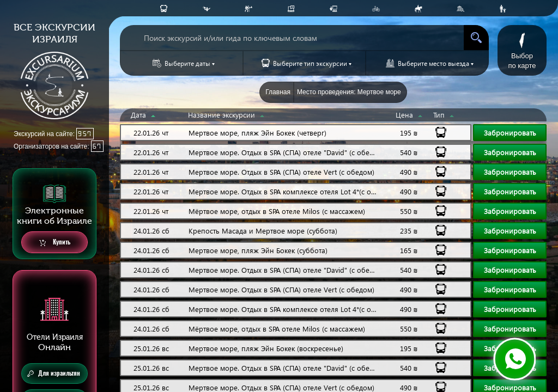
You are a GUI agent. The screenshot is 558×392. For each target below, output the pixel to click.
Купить (55, 243)
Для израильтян (54, 373)
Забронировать (510, 133)
